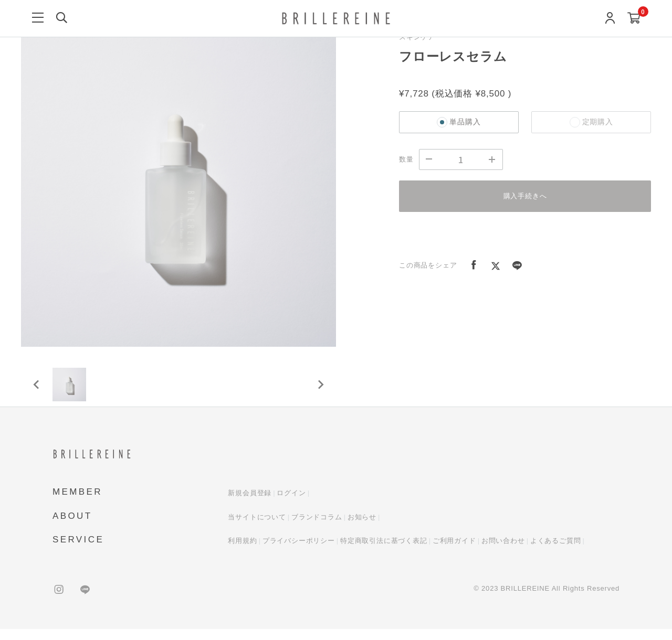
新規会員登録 (250, 504)
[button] (73, 390)
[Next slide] (320, 390)
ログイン (291, 504)
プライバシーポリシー (299, 552)
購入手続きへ (525, 196)
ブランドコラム (317, 528)
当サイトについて (257, 528)
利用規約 (242, 552)
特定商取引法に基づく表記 (384, 552)
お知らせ (362, 528)
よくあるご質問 (556, 552)
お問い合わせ (503, 552)
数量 (406, 159)
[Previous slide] (37, 390)
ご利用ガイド (454, 552)
